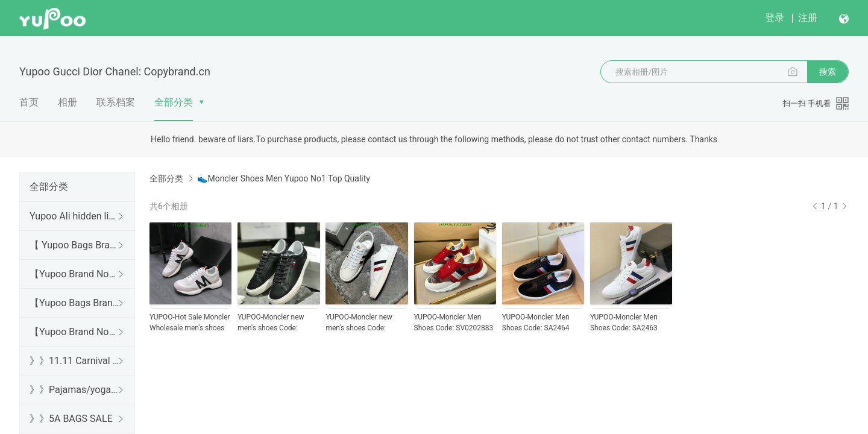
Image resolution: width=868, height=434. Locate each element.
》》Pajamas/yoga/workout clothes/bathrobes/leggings (75, 390)
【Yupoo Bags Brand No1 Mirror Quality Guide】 (75, 303)
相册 (68, 102)
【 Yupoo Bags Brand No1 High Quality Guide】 (75, 245)
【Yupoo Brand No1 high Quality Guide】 (75, 274)
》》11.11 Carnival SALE (75, 361)
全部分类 (174, 102)
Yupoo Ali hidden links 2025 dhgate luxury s (75, 216)
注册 (808, 18)
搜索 (828, 72)
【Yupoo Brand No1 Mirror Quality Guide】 (75, 332)
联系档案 (116, 102)
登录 (775, 18)
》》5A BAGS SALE (71, 419)
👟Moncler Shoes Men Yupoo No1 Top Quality (283, 178)
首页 (29, 102)
